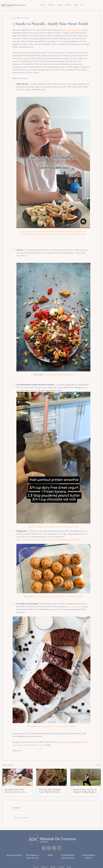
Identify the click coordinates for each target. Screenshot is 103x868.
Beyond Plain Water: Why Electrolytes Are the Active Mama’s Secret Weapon (15, 791)
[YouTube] (59, 848)
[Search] (82, 5)
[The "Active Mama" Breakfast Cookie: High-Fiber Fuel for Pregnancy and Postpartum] (52, 777)
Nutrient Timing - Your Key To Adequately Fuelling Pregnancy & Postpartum (85, 791)
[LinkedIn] (54, 848)
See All (99, 765)
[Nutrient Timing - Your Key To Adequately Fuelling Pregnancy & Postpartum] (86, 777)
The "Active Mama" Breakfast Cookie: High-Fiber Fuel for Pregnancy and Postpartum (50, 791)
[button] (51, 5)
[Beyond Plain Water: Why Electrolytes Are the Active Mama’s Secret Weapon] (17, 777)
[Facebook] (49, 848)
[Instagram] (44, 848)
